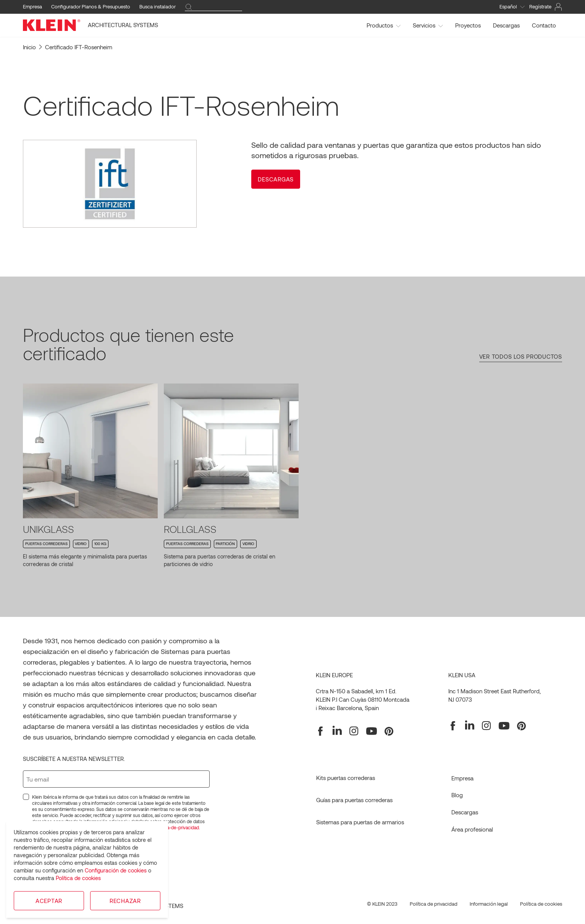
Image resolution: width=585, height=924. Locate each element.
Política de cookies (78, 878)
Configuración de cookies (116, 870)
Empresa (32, 6)
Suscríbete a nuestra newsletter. (74, 759)
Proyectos (468, 25)
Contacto (544, 25)
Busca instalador (158, 6)
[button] (276, 179)
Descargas (506, 25)
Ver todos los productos (521, 356)
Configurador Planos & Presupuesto (91, 6)
